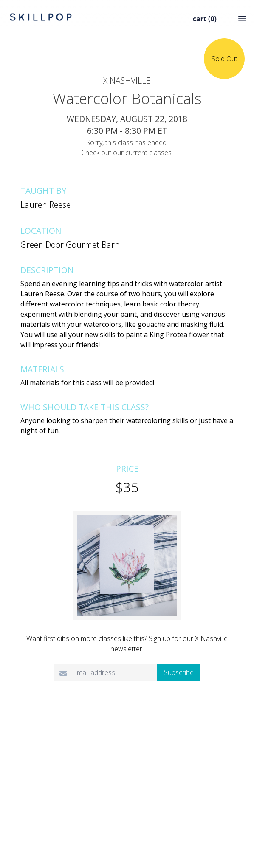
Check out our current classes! (127, 153)
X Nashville (127, 81)
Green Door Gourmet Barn (70, 245)
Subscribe (179, 672)
